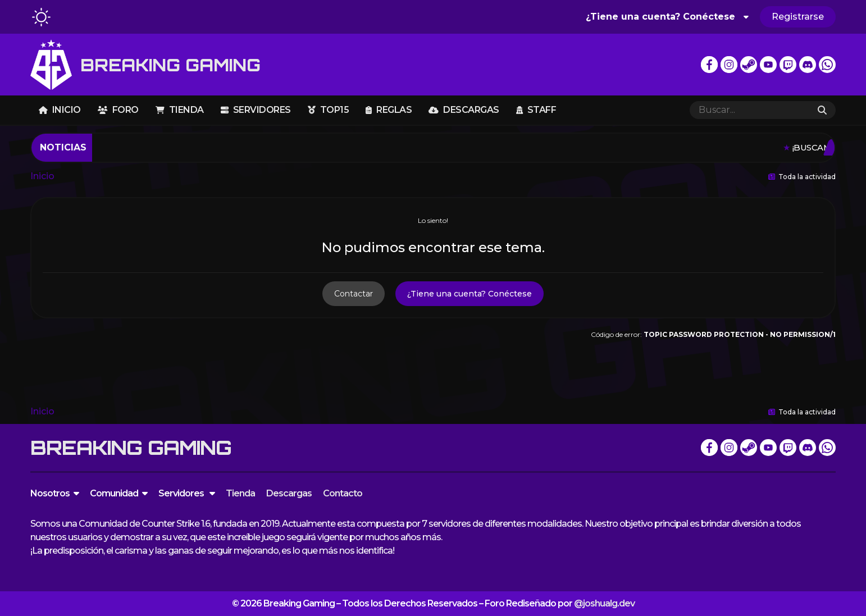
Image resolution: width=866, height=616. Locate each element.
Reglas (389, 110)
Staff (536, 110)
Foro (118, 110)
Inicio (60, 110)
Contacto (343, 493)
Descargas (464, 110)
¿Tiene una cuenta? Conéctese (667, 17)
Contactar (354, 294)
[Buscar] (749, 110)
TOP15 (329, 110)
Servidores (256, 110)
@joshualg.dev (604, 603)
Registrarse (798, 17)
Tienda (180, 110)
